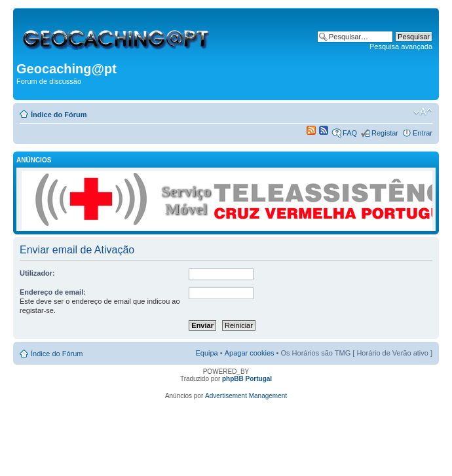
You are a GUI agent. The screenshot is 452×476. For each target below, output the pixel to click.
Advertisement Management (246, 396)
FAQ (350, 133)
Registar (385, 133)
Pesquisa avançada (401, 46)
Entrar (423, 133)
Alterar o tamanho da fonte (423, 112)
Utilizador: (37, 273)
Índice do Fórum (59, 115)
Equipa (206, 353)
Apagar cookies (250, 353)
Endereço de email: (53, 292)
